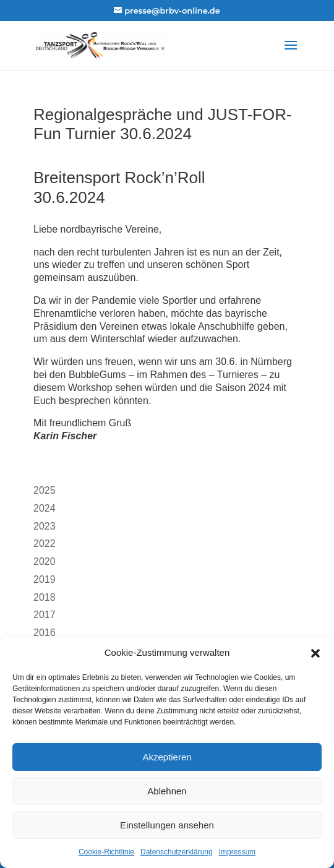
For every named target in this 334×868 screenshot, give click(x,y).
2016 (45, 633)
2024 (45, 508)
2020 (45, 561)
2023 (45, 526)
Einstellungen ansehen (167, 825)
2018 (45, 597)
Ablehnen (167, 791)
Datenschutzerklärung (177, 852)
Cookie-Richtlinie (106, 852)
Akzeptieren (167, 757)
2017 (45, 615)
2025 (45, 490)
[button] (315, 653)
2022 (45, 544)
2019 (45, 579)
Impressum (237, 852)
